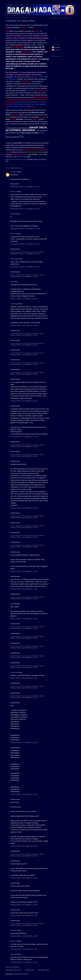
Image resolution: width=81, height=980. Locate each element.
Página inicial (29, 970)
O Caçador (14, 172)
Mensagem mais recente (13, 970)
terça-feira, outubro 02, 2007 (24, 277)
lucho (12, 282)
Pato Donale (14, 259)
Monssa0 (13, 214)
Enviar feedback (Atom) (21, 974)
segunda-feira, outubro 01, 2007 (25, 187)
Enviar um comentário (13, 967)
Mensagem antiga (43, 970)
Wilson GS (14, 192)
